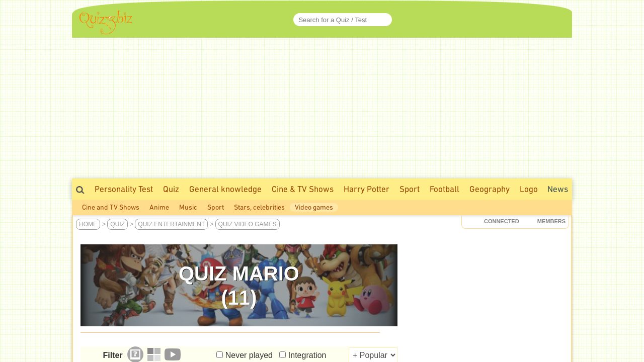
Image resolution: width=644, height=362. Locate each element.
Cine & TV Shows (303, 189)
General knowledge (225, 189)
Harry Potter (367, 189)
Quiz (171, 189)
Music (188, 207)
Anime (159, 207)
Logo (529, 189)
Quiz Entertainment (171, 224)
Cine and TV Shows (111, 207)
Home (88, 224)
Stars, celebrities (259, 207)
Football (445, 189)
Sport (410, 189)
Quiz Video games (248, 224)
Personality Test (124, 189)
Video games (314, 207)
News (558, 189)
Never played (249, 355)
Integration (307, 355)
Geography (490, 189)
